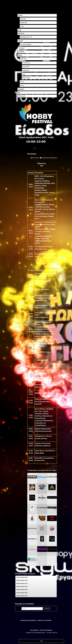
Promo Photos (26, 63)
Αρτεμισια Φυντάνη (42, 214)
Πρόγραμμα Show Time (26, 37)
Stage (20, 30)
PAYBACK (39, 296)
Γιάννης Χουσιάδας (42, 334)
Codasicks (39, 222)
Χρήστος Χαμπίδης (42, 224)
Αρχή (42, 641)
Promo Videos (26, 78)
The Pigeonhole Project (44, 247)
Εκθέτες (20, 15)
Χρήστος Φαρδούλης (43, 241)
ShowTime (21, 33)
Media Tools (23, 59)
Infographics (26, 70)
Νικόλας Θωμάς (47, 336)
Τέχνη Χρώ (39, 200)
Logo (24, 74)
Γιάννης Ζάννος (49, 209)
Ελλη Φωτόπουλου (42, 207)
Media (20, 55)
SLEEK (37, 289)
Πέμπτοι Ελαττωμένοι (43, 274)
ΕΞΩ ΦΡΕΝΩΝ (40, 254)
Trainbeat (38, 305)
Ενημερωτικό (24, 23)
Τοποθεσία (21, 52)
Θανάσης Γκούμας (42, 229)
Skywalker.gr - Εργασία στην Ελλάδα (40, 620)
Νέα (19, 93)
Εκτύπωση (35, 158)
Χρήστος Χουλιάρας (43, 327)
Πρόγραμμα (32, 154)
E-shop (22, 26)
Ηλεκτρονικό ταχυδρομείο (49, 158)
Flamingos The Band (43, 281)
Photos (22, 82)
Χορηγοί (20, 41)
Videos (22, 85)
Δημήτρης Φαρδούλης (44, 236)
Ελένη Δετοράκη (41, 216)
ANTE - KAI (39, 176)
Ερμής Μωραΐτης (42, 205)
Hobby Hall (23, 19)
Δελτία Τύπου (26, 67)
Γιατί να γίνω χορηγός (26, 44)
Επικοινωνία (22, 96)
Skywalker (21, 89)
